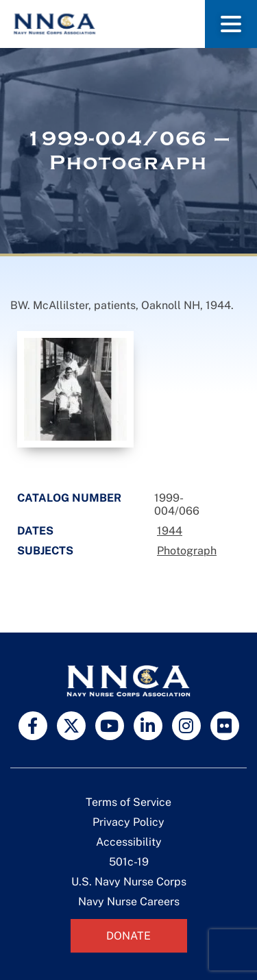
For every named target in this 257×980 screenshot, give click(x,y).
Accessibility (129, 842)
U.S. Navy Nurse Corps (129, 882)
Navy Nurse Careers (129, 902)
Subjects (45, 551)
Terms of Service (128, 802)
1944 (170, 531)
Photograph (187, 551)
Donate (128, 936)
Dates (35, 531)
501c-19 (129, 862)
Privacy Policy (128, 822)
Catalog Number (69, 498)
